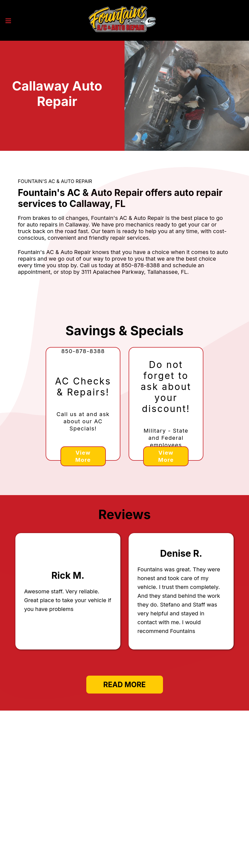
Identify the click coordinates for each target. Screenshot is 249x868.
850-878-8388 (141, 265)
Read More (125, 685)
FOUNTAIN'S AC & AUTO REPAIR (55, 181)
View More (83, 456)
